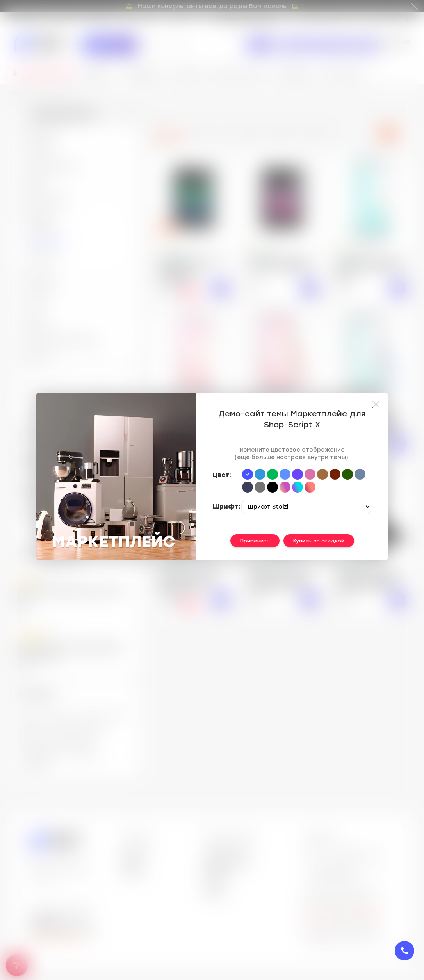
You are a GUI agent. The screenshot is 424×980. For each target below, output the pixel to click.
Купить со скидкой (319, 541)
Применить (255, 541)
